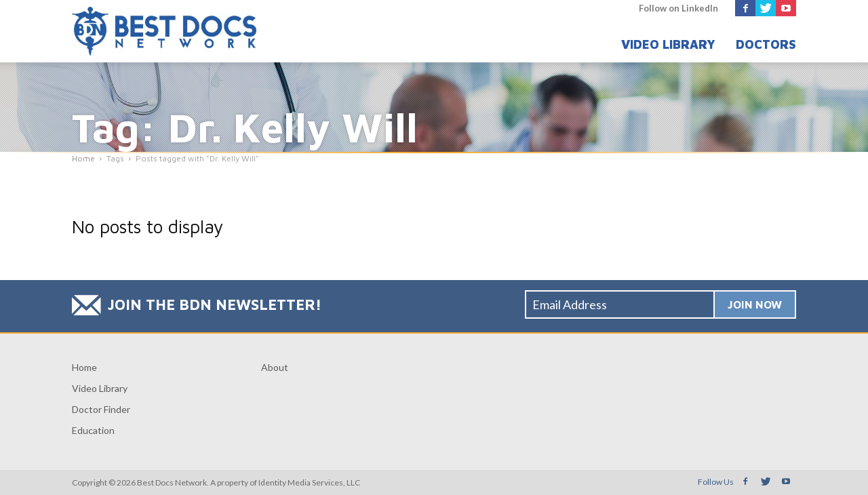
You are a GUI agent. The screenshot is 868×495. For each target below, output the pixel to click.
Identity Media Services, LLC (309, 482)
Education (93, 430)
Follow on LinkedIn (678, 8)
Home (84, 367)
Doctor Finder (101, 409)
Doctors (766, 44)
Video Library (668, 44)
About (275, 367)
